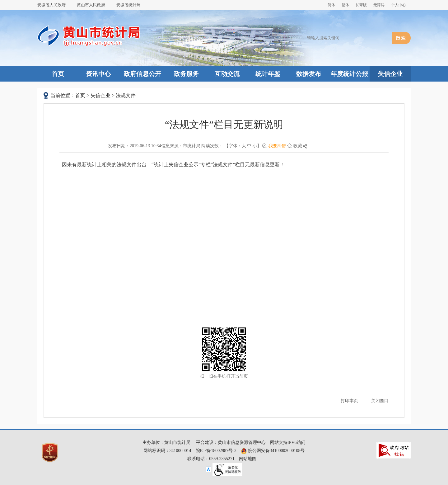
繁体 (345, 5)
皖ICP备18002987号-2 (216, 451)
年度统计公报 (349, 74)
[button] (361, 5)
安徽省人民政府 (51, 5)
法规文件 (126, 95)
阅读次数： (212, 146)
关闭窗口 (380, 401)
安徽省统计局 (128, 5)
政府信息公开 (142, 74)
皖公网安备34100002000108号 (273, 451)
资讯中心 (98, 74)
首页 (58, 74)
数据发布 (309, 74)
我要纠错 (277, 146)
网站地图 (248, 459)
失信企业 (390, 74)
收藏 (298, 146)
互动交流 (227, 74)
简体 (331, 5)
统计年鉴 (268, 74)
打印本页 (349, 401)
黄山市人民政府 (91, 5)
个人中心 (399, 5)
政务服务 (186, 74)
